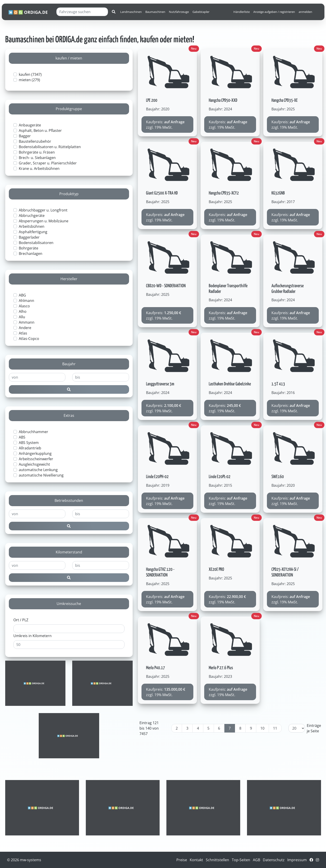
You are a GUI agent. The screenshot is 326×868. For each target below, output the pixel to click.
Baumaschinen (155, 12)
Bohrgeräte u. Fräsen (37, 152)
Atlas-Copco (29, 339)
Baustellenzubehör (35, 141)
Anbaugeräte (30, 125)
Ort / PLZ (21, 620)
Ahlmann (26, 301)
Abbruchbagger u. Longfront (43, 210)
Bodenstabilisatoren (36, 243)
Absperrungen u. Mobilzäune (44, 221)
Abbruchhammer (34, 432)
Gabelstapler (201, 12)
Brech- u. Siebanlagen (37, 158)
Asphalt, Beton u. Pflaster (40, 130)
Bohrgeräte (29, 248)
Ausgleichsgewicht (34, 464)
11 (275, 728)
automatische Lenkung (38, 470)
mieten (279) (29, 80)
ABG (22, 295)
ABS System (29, 443)
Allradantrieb (30, 448)
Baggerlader (29, 237)
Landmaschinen (131, 12)
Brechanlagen (31, 254)
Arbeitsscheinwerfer (36, 459)
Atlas (23, 333)
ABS (22, 437)
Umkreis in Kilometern (32, 636)
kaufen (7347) (30, 74)
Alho (23, 311)
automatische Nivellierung (41, 475)
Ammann (27, 322)
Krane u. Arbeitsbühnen (39, 168)
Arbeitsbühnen (32, 226)
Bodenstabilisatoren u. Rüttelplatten (50, 147)
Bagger (25, 136)
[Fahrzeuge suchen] (82, 12)
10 (262, 728)
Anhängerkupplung (35, 453)
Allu (22, 317)
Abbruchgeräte (32, 216)
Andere (25, 328)
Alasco (24, 306)
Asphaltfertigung (33, 232)
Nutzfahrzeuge (179, 12)
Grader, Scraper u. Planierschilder (48, 163)
